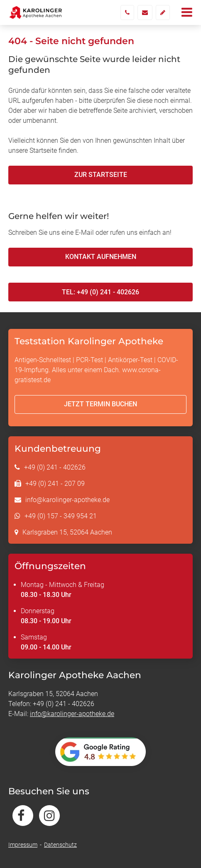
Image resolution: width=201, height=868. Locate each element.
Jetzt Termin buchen (100, 404)
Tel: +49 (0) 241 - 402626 (100, 292)
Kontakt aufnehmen (101, 257)
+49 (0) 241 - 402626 (55, 467)
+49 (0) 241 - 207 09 (55, 484)
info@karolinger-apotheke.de (67, 500)
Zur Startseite (101, 175)
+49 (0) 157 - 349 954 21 (61, 516)
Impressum (23, 845)
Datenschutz (60, 845)
